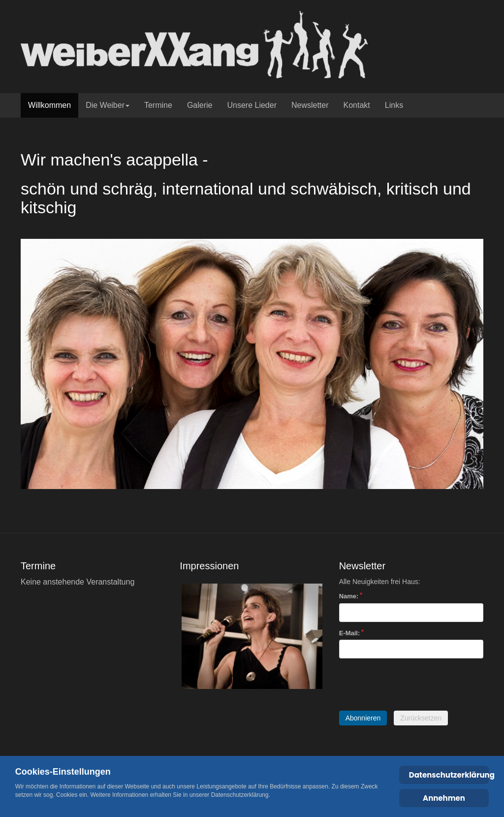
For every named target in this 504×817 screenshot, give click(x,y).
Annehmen (444, 798)
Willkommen (49, 105)
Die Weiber (108, 105)
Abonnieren (363, 718)
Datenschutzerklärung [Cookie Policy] (449, 775)
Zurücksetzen (421, 718)
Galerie (200, 105)
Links (394, 105)
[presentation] (414, 685)
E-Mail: (350, 633)
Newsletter (310, 105)
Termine (158, 105)
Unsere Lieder (252, 105)
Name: (349, 596)
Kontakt (357, 105)
